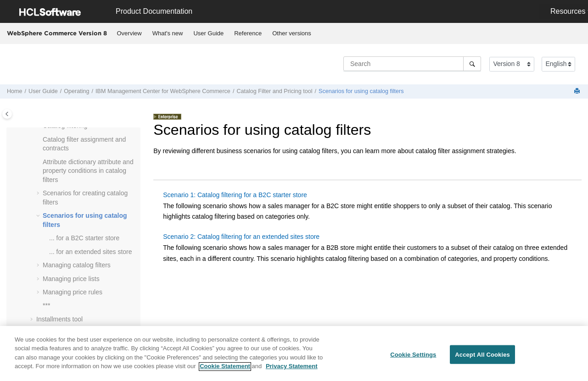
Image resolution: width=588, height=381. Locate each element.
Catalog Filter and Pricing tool (274, 91)
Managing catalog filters (77, 265)
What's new (168, 33)
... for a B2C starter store (84, 238)
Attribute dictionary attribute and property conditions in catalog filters (88, 171)
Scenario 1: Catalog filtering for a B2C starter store (235, 195)
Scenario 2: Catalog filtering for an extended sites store (241, 237)
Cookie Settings (413, 358)
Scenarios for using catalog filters (361, 91)
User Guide (208, 33)
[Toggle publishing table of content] (7, 114)
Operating (76, 91)
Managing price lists (71, 279)
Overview (129, 33)
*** (46, 305)
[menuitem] (129, 33)
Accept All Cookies (482, 358)
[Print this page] (578, 91)
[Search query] (412, 64)
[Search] (472, 64)
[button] (39, 140)
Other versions (292, 33)
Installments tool (59, 319)
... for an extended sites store (91, 252)
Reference (248, 33)
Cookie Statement (225, 370)
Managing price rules (73, 292)
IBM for (163, 91)
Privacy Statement (292, 370)
